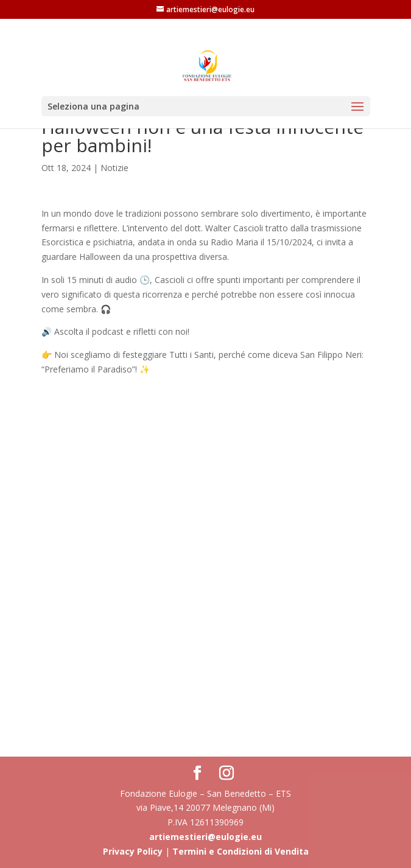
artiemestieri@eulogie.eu (205, 837)
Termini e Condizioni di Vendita (241, 851)
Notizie (114, 168)
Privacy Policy (133, 851)
